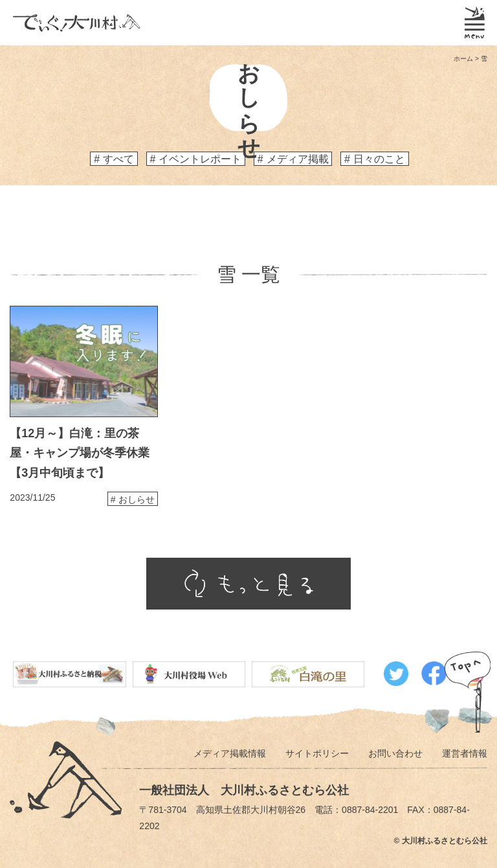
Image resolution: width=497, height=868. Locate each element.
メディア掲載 (298, 159)
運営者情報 (465, 753)
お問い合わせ (395, 753)
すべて (118, 159)
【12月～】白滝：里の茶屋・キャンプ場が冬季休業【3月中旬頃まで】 (80, 453)
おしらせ (137, 499)
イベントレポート (200, 159)
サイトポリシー (317, 753)
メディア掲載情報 (230, 753)
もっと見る (248, 584)
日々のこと (379, 159)
